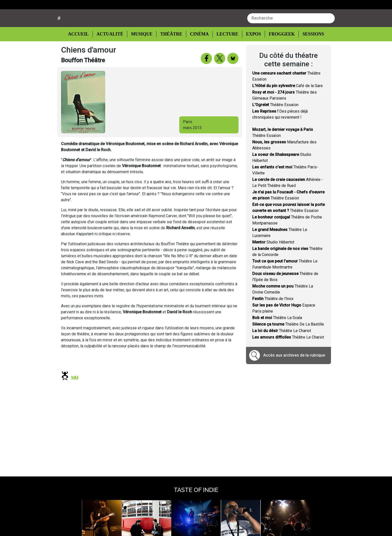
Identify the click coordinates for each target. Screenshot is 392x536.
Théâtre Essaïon (275, 123)
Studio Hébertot (273, 261)
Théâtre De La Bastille (288, 343)
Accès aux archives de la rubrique (294, 374)
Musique (142, 53)
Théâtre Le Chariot (282, 349)
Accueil (82, 53)
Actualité (111, 53)
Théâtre (171, 53)
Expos (251, 53)
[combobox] (291, 37)
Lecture (225, 53)
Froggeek (279, 53)
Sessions (310, 53)
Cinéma (198, 53)
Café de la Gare (287, 104)
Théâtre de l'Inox (273, 317)
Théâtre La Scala (277, 336)
